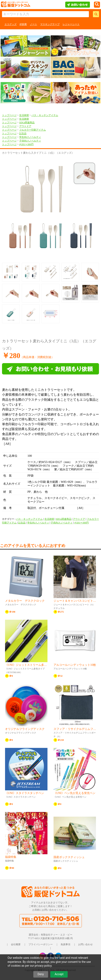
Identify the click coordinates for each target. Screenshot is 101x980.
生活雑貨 (24, 115)
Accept (59, 974)
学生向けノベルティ (30, 137)
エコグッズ (11, 24)
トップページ (9, 115)
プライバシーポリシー (41, 944)
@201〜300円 (26, 144)
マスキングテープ (50, 24)
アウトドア (25, 126)
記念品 (23, 133)
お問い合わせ (85, 944)
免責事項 (65, 944)
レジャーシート (71, 24)
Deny (41, 974)
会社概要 (16, 944)
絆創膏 (23, 24)
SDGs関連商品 (27, 123)
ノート (34, 24)
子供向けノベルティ (30, 141)
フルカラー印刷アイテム (33, 130)
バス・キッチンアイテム (45, 115)
